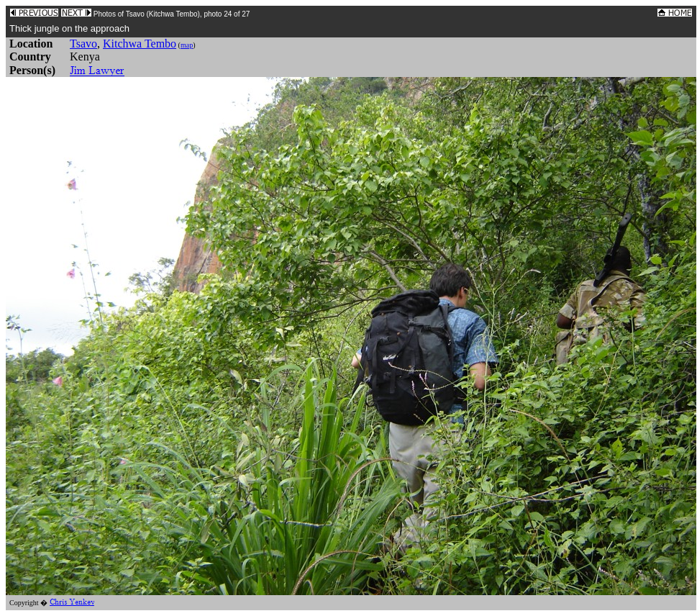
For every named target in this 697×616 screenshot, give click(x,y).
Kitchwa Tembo (140, 44)
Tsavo (83, 44)
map (187, 45)
